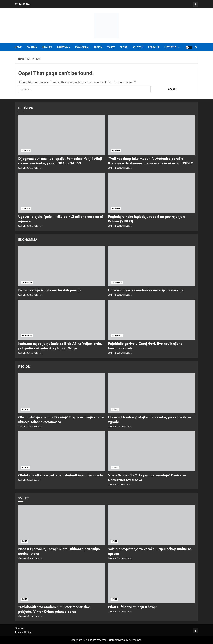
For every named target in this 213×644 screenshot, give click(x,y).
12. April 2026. (126, 427)
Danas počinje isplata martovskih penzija (50, 290)
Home (18, 47)
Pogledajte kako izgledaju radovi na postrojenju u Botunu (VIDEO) (147, 219)
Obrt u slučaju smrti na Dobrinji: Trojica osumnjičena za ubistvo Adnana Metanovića (61, 420)
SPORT (124, 47)
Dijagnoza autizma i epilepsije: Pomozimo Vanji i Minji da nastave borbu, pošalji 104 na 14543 (60, 161)
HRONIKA (47, 47)
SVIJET (111, 47)
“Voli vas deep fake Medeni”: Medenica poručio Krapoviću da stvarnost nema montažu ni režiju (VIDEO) (151, 161)
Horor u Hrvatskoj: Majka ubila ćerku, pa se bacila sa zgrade (149, 420)
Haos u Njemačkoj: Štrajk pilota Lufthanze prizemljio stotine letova (59, 551)
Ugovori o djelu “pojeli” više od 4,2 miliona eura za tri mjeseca (61, 219)
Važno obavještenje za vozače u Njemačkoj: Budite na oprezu (150, 551)
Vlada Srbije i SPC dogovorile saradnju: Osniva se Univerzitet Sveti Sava (147, 478)
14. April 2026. (36, 353)
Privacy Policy (23, 633)
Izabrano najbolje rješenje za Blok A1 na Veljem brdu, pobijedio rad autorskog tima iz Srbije (60, 346)
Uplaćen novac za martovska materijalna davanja (146, 290)
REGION (98, 47)
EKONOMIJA (82, 47)
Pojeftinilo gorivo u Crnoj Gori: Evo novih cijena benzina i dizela (145, 346)
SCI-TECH (138, 47)
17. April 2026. (36, 295)
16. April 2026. (36, 168)
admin (23, 168)
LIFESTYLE (170, 47)
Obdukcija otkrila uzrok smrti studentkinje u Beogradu (60, 475)
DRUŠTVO (62, 47)
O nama (20, 628)
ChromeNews (117, 640)
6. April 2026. (35, 480)
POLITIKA (32, 47)
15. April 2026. (36, 226)
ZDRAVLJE (154, 47)
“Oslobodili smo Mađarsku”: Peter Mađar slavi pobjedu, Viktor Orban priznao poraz (54, 609)
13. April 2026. (126, 558)
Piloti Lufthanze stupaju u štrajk (132, 607)
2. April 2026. (125, 485)
